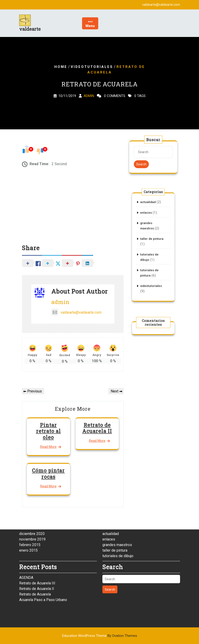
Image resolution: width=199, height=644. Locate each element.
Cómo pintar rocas (48, 473)
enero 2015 (28, 519)
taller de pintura (152, 241)
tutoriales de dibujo (118, 524)
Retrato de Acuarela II (97, 428)
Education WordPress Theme (100, 636)
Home (61, 67)
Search (141, 164)
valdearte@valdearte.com (76, 312)
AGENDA (26, 546)
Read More (48, 447)
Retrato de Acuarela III (37, 551)
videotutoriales (92, 67)
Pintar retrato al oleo (48, 431)
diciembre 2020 (32, 502)
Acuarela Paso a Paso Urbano (43, 568)
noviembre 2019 (32, 508)
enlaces (148, 222)
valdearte (30, 29)
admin (89, 96)
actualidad (149, 215)
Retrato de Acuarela (35, 563)
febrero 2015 (30, 513)
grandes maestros (117, 513)
